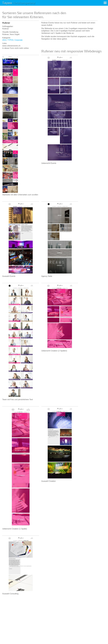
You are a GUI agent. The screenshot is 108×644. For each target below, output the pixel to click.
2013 (4, 40)
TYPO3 (10, 40)
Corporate (19, 40)
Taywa (19, 3)
